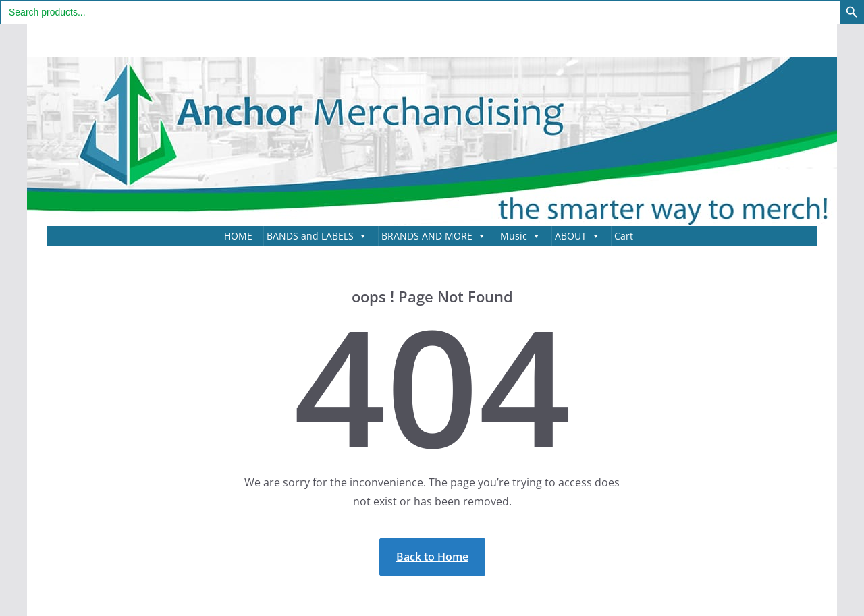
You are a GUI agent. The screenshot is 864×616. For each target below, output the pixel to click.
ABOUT (577, 236)
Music (520, 236)
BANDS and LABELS (317, 236)
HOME (238, 236)
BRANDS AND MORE (434, 236)
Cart (624, 236)
